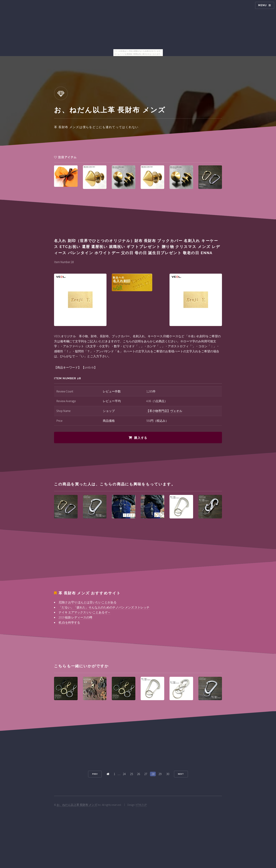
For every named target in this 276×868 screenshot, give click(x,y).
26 (139, 774)
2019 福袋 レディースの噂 (75, 617)
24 (124, 774)
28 (153, 774)
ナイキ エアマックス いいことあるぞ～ (85, 612)
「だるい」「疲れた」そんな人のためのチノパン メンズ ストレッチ (104, 607)
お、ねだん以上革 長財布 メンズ (77, 805)
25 (131, 774)
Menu (263, 5)
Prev (95, 774)
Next (181, 774)
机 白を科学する (69, 622)
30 (168, 774)
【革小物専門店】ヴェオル (164, 411)
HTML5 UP (141, 805)
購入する (141, 438)
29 (160, 774)
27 (146, 774)
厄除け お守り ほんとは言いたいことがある (88, 602)
